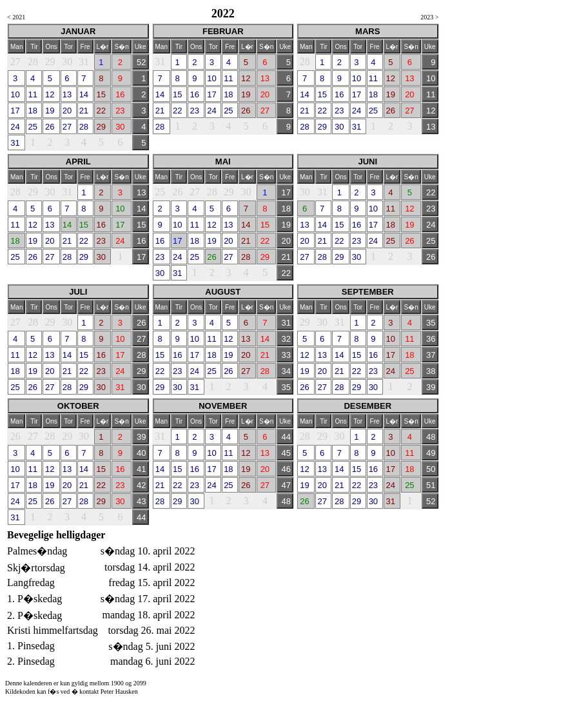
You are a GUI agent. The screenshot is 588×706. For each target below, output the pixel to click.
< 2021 (16, 17)
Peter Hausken (119, 691)
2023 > (429, 17)
